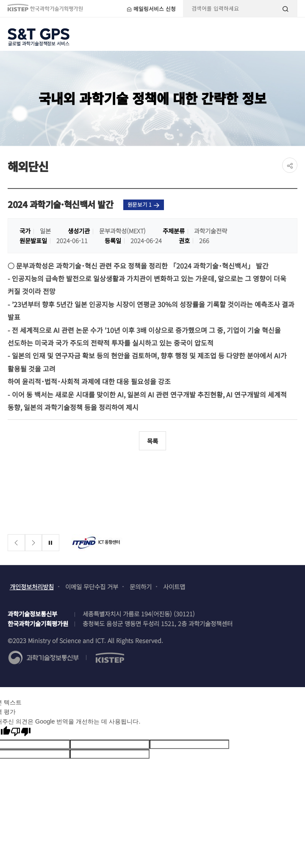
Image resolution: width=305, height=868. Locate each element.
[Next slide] (34, 543)
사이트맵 (174, 587)
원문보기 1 (144, 205)
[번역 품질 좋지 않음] (21, 732)
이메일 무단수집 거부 (92, 587)
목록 (152, 441)
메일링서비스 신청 (151, 9)
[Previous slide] (16, 543)
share (290, 165)
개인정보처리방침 (32, 587)
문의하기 (141, 587)
